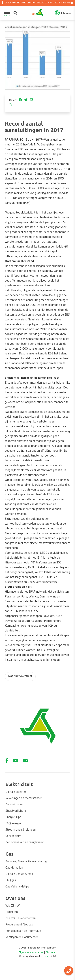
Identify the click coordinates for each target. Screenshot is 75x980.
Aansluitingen (14, 805)
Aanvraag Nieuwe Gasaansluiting (26, 862)
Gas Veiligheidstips (17, 887)
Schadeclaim (13, 836)
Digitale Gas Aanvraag (19, 874)
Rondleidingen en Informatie (23, 931)
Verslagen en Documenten (22, 937)
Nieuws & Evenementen (21, 918)
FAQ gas (11, 880)
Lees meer (67, 3)
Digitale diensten (16, 792)
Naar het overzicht (20, 676)
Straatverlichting (16, 811)
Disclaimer (51, 953)
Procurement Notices (19, 925)
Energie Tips (13, 817)
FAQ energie (13, 824)
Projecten (12, 912)
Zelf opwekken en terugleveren (25, 842)
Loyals (46, 956)
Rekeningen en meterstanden (24, 798)
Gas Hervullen (14, 868)
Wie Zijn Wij (13, 906)
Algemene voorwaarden (31, 953)
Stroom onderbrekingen (21, 830)
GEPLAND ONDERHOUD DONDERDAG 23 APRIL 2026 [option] (38, 3)
